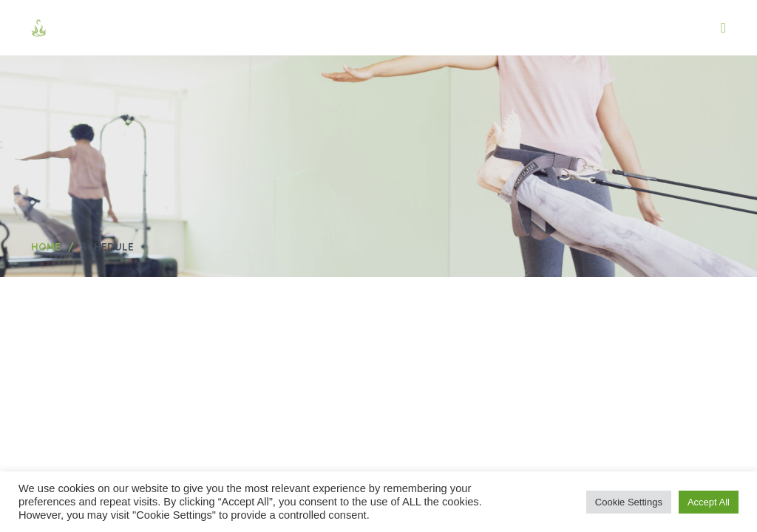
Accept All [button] (709, 502)
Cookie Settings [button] (629, 502)
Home (46, 246)
